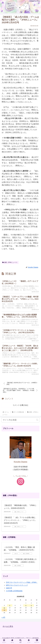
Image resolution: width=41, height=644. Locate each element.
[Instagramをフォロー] (21, 482)
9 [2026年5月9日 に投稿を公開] (31, 605)
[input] (20, 420)
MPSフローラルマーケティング (17, 585)
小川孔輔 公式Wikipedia (14, 591)
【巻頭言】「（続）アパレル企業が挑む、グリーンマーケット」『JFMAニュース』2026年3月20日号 (20, 520)
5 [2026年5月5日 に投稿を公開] (10, 605)
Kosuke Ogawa (20, 462)
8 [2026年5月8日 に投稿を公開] (26, 605)
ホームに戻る (8, 626)
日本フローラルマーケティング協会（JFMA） (22, 582)
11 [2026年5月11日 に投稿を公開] (4, 608)
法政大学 (9, 588)
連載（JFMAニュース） (10, 262)
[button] (37, 420)
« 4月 (3, 617)
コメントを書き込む (21, 405)
